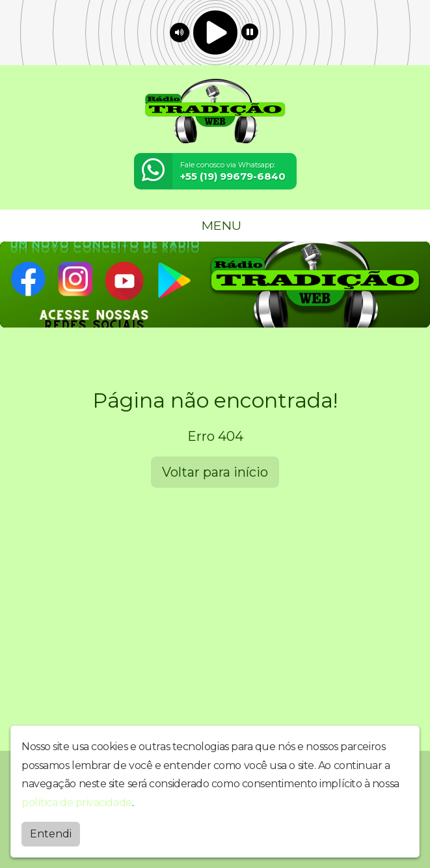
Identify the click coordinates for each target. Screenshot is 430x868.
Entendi (51, 834)
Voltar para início (215, 472)
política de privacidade (77, 803)
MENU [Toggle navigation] (215, 225)
